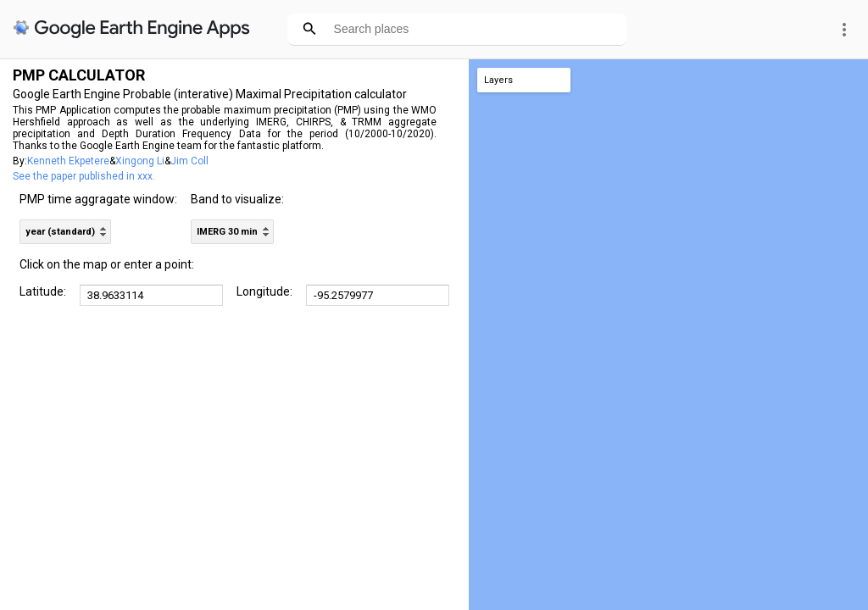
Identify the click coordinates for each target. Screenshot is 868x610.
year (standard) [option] (60, 232)
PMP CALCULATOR (79, 75)
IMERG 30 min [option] (227, 232)
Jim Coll (189, 161)
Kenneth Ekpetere (68, 161)
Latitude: (43, 291)
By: (20, 161)
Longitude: (264, 291)
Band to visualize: (237, 199)
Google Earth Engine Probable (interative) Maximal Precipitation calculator (210, 94)
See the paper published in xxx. (84, 176)
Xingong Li (140, 161)
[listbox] (65, 232)
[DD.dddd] (151, 295)
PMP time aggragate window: (98, 199)
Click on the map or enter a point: (107, 264)
